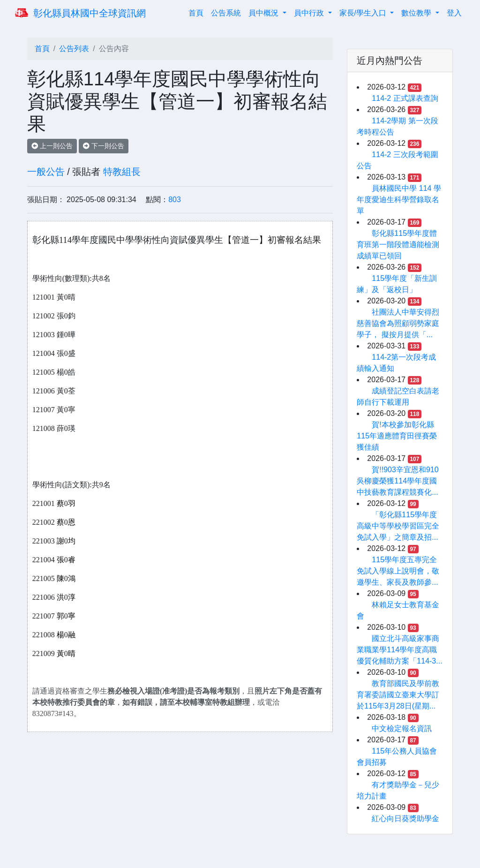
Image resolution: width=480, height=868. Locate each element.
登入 (454, 13)
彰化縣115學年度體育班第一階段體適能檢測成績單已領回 (398, 245)
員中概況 (264, 13)
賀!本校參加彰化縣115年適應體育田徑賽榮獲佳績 (397, 436)
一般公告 (46, 172)
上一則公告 (52, 146)
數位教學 (417, 13)
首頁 (198, 12)
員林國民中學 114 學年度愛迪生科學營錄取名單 (399, 200)
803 (175, 200)
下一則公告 (104, 146)
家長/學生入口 (364, 13)
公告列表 (74, 49)
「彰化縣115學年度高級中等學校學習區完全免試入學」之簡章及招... (398, 526)
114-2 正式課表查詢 (405, 98)
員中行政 (310, 13)
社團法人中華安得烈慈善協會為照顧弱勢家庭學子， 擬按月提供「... (398, 323)
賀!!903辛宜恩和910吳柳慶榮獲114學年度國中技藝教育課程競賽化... (397, 481)
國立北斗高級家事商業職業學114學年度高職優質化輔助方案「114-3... (399, 650)
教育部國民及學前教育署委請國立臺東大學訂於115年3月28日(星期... (398, 695)
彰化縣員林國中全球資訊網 (90, 13)
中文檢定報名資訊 (402, 728)
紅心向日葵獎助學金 (405, 819)
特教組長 (122, 172)
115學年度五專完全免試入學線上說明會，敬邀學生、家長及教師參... (398, 571)
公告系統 (226, 13)
